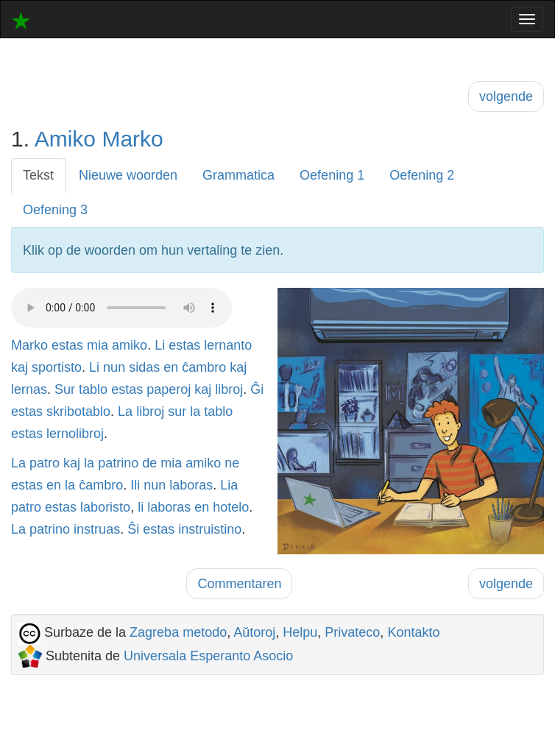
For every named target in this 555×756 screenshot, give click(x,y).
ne (232, 463)
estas (67, 345)
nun (114, 367)
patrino (118, 463)
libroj (229, 389)
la (195, 411)
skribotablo (78, 411)
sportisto (57, 367)
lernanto (228, 345)
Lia (229, 485)
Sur (65, 389)
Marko (132, 139)
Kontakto (413, 632)
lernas (29, 389)
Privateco (352, 632)
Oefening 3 (55, 210)
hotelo (231, 507)
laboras (191, 485)
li (141, 507)
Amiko (65, 139)
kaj (20, 367)
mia (98, 345)
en (171, 367)
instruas (97, 529)
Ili (135, 485)
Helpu (300, 632)
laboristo (105, 507)
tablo (93, 389)
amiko (130, 345)
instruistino (210, 529)
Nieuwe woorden (128, 175)
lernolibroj (75, 434)
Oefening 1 (332, 175)
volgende (506, 96)
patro (45, 463)
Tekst (38, 175)
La (125, 411)
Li (160, 345)
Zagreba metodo (178, 632)
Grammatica (238, 175)
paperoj (169, 389)
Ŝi (133, 529)
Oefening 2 (422, 175)
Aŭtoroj (254, 632)
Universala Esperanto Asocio (208, 656)
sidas (144, 367)
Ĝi (257, 389)
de (149, 463)
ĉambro (204, 367)
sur (177, 411)
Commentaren (239, 584)
